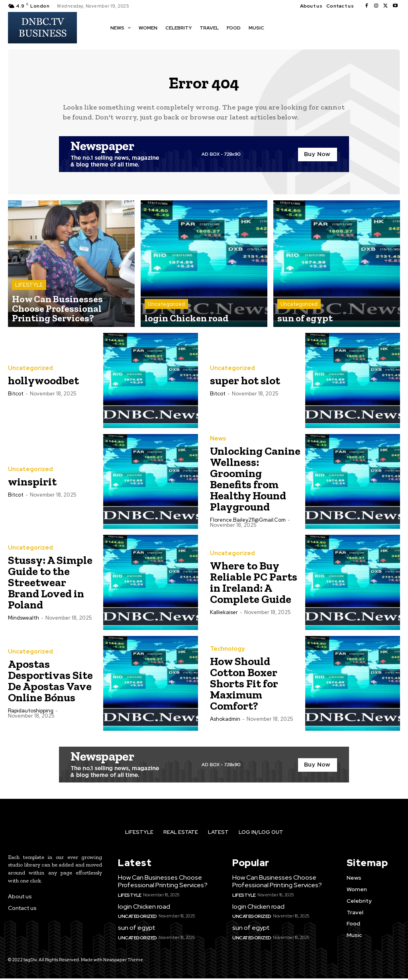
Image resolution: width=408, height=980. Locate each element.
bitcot (16, 398)
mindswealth (24, 622)
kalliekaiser (224, 616)
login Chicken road (143, 909)
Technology (226, 653)
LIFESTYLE (29, 303)
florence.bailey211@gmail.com (248, 524)
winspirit (32, 486)
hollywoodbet (43, 384)
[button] (278, 27)
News (218, 443)
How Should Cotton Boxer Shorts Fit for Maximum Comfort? (244, 688)
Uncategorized (166, 310)
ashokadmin (225, 723)
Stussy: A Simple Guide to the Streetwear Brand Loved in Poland (50, 586)
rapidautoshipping (31, 715)
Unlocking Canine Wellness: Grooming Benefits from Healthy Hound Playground (255, 483)
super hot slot (245, 384)
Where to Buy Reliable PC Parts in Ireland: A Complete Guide (254, 586)
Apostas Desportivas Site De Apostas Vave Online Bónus (50, 685)
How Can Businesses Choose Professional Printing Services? (161, 885)
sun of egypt (136, 930)
